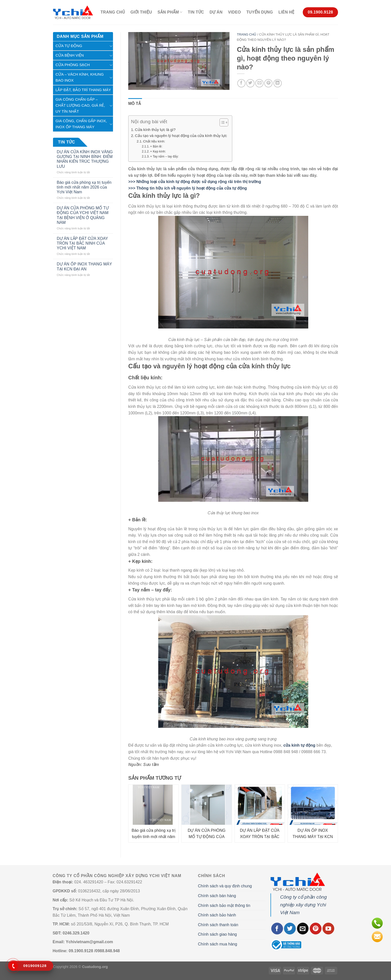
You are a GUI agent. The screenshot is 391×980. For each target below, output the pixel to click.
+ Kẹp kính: (158, 151)
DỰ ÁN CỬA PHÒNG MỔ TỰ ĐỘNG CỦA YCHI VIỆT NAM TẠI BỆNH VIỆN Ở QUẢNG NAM (83, 215)
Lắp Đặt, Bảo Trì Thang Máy (83, 90)
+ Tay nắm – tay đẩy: (164, 156)
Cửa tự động (69, 46)
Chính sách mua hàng (218, 944)
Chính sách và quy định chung (225, 886)
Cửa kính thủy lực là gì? (155, 130)
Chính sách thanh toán (218, 925)
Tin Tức (196, 12)
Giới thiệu (141, 12)
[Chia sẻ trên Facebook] (241, 83)
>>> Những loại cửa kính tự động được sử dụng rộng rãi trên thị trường (195, 182)
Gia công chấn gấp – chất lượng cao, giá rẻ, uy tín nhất (80, 105)
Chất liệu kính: (154, 141)
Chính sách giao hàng (217, 934)
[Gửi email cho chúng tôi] (303, 929)
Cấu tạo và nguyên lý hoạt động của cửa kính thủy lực (181, 136)
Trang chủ (113, 12)
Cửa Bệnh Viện (70, 55)
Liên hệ (286, 12)
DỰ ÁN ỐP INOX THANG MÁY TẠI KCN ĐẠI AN (84, 266)
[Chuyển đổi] (111, 46)
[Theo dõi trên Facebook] (277, 929)
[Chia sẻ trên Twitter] (250, 83)
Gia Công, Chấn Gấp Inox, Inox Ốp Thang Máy (81, 124)
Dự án (216, 12)
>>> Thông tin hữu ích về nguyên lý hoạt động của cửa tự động (187, 188)
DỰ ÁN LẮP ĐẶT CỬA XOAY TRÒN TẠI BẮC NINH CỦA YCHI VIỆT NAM (82, 243)
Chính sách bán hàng (217, 896)
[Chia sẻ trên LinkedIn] (278, 83)
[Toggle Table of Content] (221, 122)
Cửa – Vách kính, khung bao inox (80, 77)
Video (234, 12)
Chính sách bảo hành (217, 915)
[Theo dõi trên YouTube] (328, 929)
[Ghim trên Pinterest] (268, 83)
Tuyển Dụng (259, 12)
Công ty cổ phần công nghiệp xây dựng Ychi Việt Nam (303, 905)
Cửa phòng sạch (73, 65)
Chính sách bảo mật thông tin (224, 906)
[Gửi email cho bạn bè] (259, 83)
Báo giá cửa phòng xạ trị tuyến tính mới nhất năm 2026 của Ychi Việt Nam (84, 187)
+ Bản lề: (156, 146)
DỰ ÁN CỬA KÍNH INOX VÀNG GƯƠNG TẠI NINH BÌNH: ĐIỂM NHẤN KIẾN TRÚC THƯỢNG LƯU (85, 159)
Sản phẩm (170, 12)
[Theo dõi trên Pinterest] (316, 929)
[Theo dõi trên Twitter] (290, 929)
